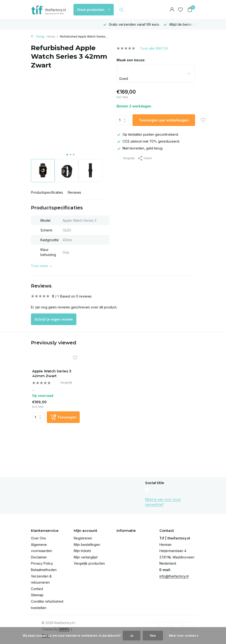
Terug (38, 36)
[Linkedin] (147, 490)
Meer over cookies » (184, 636)
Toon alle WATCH (154, 48)
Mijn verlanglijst (86, 557)
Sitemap (37, 595)
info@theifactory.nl (174, 576)
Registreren (83, 538)
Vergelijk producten (89, 563)
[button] (67, 155)
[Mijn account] (172, 10)
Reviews (74, 192)
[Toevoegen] (63, 417)
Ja (132, 636)
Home (53, 36)
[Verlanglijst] (180, 10)
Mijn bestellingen (87, 545)
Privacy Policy (42, 563)
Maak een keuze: (131, 60)
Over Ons (38, 538)
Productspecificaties (47, 192)
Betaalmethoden (44, 570)
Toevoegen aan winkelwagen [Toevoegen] (164, 120)
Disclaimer (39, 557)
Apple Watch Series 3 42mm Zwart (52, 373)
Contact (37, 589)
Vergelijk (126, 158)
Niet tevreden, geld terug (140, 148)
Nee (153, 636)
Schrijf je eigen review (54, 319)
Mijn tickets (82, 551)
